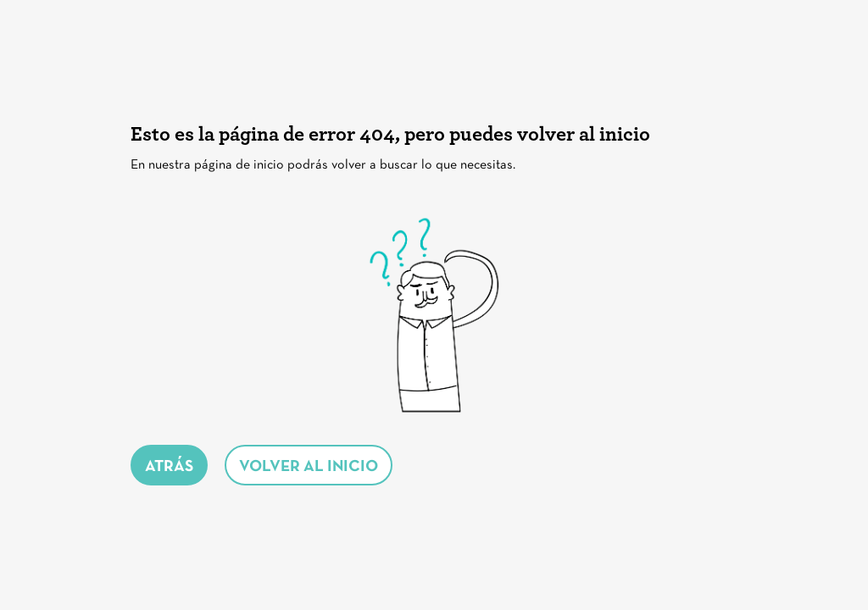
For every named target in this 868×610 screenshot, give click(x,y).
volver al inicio (309, 467)
